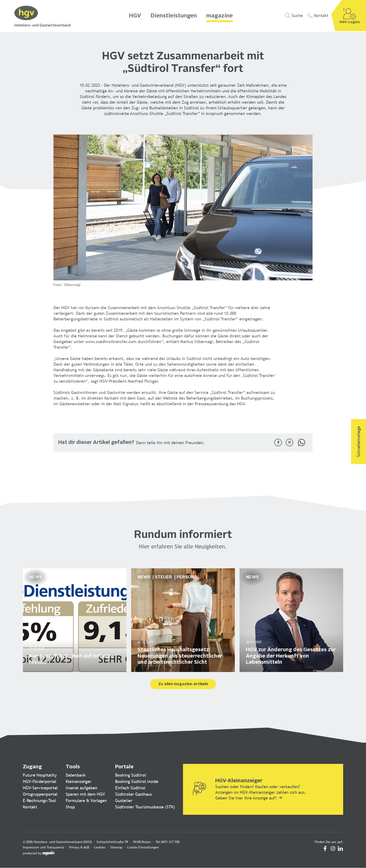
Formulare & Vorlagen (86, 800)
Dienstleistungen (174, 16)
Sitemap (116, 847)
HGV (135, 16)
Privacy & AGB (79, 847)
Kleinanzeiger (79, 781)
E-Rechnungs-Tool (39, 800)
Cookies (100, 847)
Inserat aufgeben (82, 788)
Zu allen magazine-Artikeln (183, 684)
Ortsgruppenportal (40, 794)
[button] (278, 442)
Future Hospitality (40, 775)
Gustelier (124, 800)
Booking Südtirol (131, 775)
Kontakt (30, 807)
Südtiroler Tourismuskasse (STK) (145, 807)
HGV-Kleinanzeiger (239, 781)
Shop (70, 807)
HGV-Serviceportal (40, 788)
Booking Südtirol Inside (137, 781)
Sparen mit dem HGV (85, 794)
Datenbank (76, 775)
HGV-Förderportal (40, 781)
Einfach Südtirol (130, 788)
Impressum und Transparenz (44, 847)
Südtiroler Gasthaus (134, 794)
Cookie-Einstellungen (143, 847)
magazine (220, 16)
